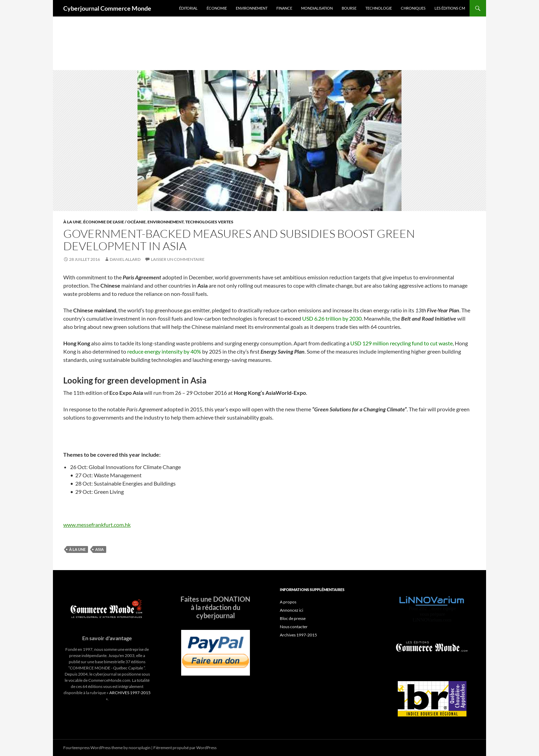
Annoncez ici (291, 610)
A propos (288, 602)
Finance (284, 8)
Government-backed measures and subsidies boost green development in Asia (239, 240)
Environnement (252, 8)
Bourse (349, 8)
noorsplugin (140, 748)
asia (100, 549)
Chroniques (413, 8)
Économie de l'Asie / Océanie (114, 222)
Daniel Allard (125, 259)
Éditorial (188, 8)
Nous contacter (294, 627)
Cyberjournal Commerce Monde (107, 8)
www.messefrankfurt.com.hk (97, 525)
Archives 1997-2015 (298, 635)
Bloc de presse (293, 618)
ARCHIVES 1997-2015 (130, 693)
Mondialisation (317, 8)
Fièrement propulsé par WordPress (185, 748)
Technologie (379, 8)
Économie (217, 8)
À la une (72, 222)
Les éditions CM (450, 8)
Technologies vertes (209, 222)
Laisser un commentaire (178, 259)
